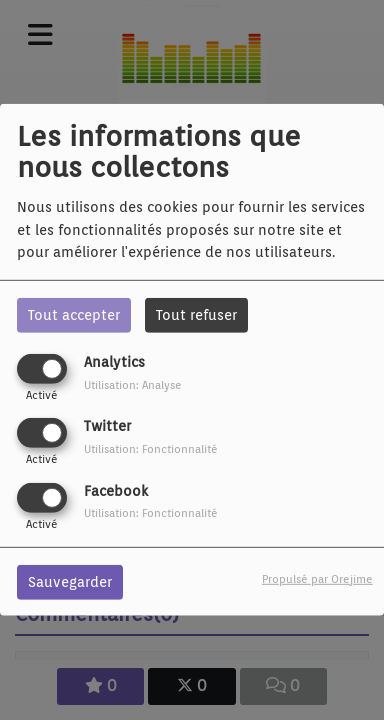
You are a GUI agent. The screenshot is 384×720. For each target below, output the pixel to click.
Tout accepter (74, 315)
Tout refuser (196, 315)
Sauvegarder (70, 581)
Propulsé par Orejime (317, 578)
